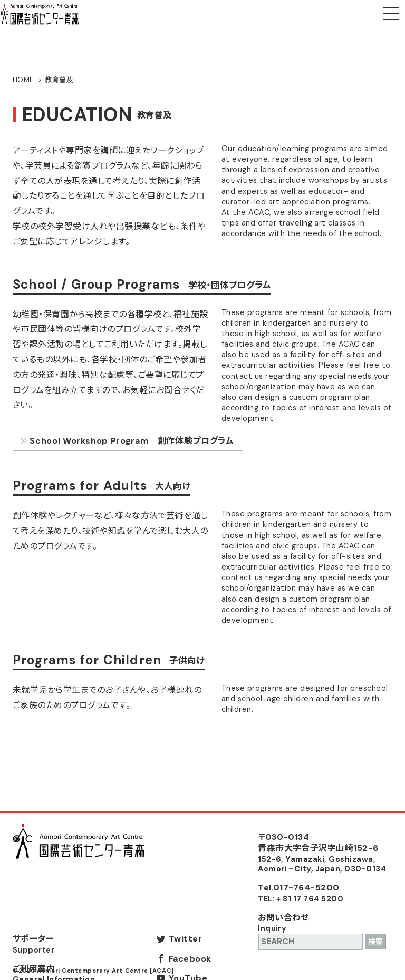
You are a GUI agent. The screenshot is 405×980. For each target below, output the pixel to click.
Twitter (185, 939)
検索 (375, 942)
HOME (23, 80)
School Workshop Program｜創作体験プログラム (132, 441)
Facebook (190, 959)
